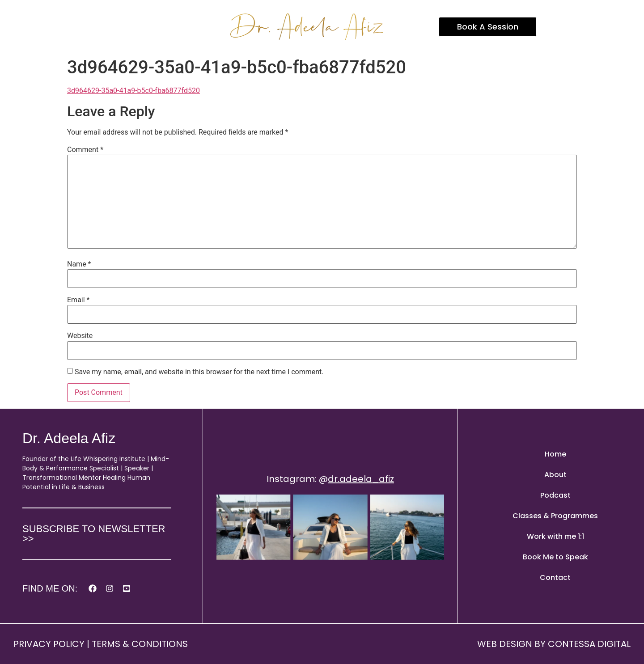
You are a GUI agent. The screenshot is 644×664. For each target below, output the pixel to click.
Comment (85, 150)
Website (80, 336)
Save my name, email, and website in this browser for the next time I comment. (199, 372)
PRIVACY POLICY (49, 644)
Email (78, 300)
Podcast (555, 495)
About (555, 475)
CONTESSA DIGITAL (589, 644)
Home (555, 454)
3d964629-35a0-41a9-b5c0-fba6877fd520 (133, 91)
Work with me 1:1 (555, 536)
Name (79, 264)
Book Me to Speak (555, 557)
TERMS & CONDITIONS (140, 644)
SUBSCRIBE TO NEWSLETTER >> (94, 534)
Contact (555, 577)
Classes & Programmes (555, 516)
